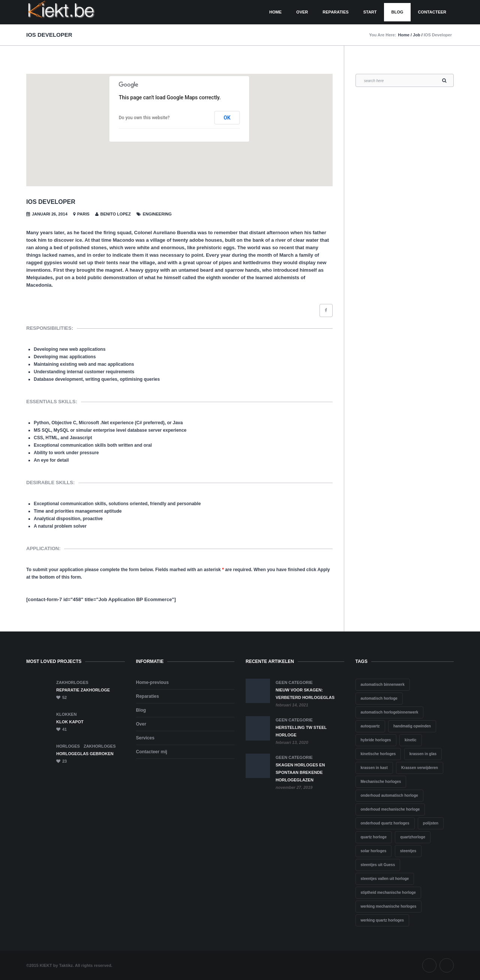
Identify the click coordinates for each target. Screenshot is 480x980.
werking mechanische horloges (389, 906)
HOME (275, 12)
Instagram (447, 965)
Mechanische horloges (381, 782)
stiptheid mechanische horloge (388, 892)
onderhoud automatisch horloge (389, 795)
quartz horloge (374, 837)
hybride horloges (376, 740)
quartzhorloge (413, 837)
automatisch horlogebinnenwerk (390, 712)
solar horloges (374, 851)
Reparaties (335, 12)
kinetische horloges (378, 754)
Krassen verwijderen (420, 768)
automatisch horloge (379, 698)
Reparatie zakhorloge (83, 690)
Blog (397, 12)
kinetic (411, 740)
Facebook (429, 965)
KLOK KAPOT (70, 722)
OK (227, 118)
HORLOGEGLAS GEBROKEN (85, 754)
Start (370, 12)
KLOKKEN (66, 714)
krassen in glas (423, 754)
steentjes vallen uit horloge (385, 879)
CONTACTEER (432, 12)
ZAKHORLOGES (72, 682)
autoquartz (370, 726)
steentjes (408, 851)
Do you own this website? (144, 118)
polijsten (431, 823)
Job (417, 35)
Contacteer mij (152, 752)
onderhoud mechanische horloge (390, 809)
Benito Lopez (116, 214)
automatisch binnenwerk (383, 685)
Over (302, 12)
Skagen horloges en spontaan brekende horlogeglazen (300, 772)
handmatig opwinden (412, 726)
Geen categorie (294, 682)
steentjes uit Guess (378, 865)
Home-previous (152, 682)
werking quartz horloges (382, 920)
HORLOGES (68, 746)
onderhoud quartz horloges (385, 823)
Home (404, 35)
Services (145, 738)
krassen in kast (374, 768)
